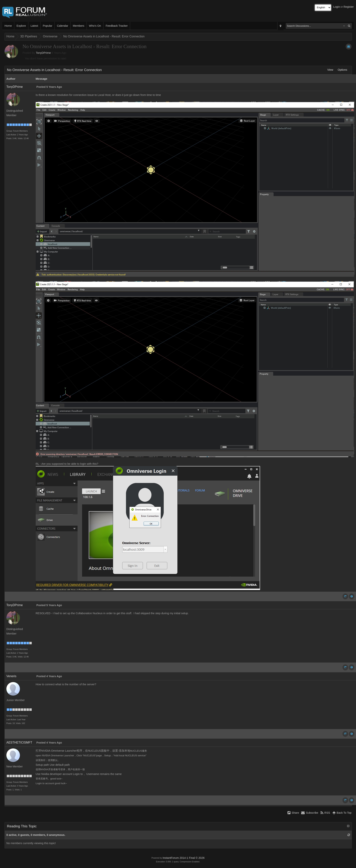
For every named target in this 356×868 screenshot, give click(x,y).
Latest (34, 26)
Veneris (11, 676)
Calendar (62, 26)
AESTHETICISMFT (19, 743)
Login (337, 7)
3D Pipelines (29, 36)
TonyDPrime (43, 53)
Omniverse (50, 36)
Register (349, 7)
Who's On (95, 26)
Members (79, 26)
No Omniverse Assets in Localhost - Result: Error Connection (104, 36)
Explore (21, 26)
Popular (48, 26)
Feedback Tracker (117, 26)
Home (8, 26)
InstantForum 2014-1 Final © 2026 (184, 858)
